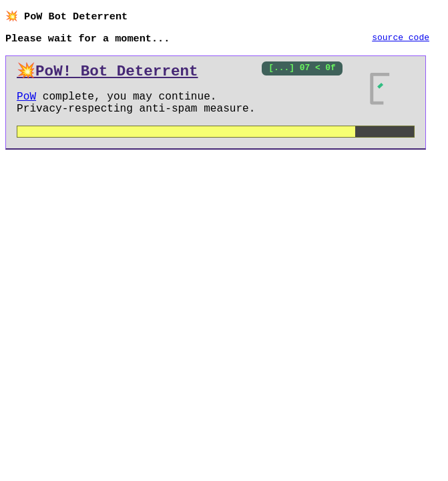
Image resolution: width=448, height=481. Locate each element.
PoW (26, 102)
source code (401, 39)
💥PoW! (107, 74)
